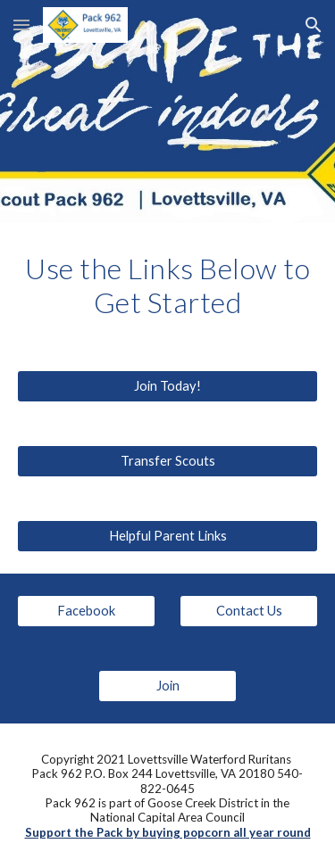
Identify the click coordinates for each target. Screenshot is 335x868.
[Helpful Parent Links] (168, 536)
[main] (168, 286)
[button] (21, 25)
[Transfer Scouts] (168, 461)
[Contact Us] (249, 611)
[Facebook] (86, 611)
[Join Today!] (168, 386)
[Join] (167, 686)
